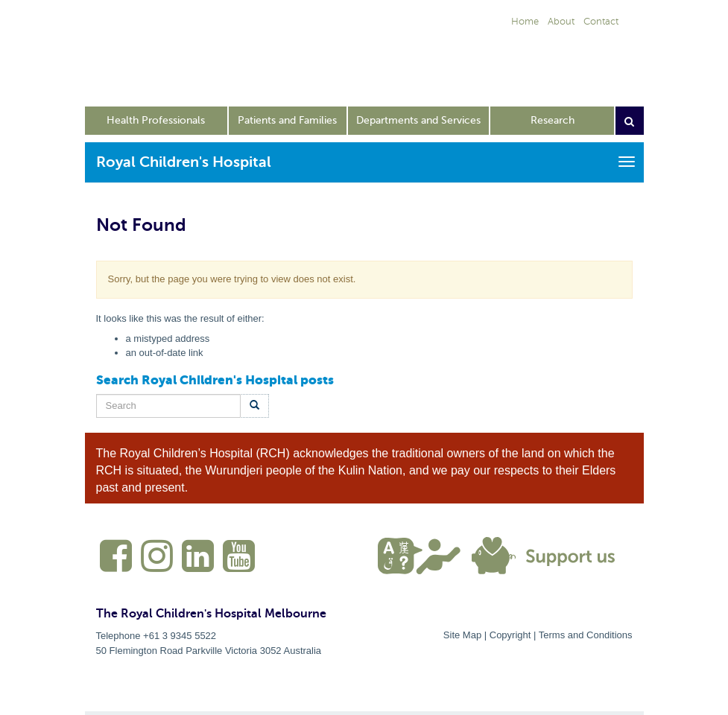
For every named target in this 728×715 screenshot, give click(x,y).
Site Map (462, 635)
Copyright (510, 635)
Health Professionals (156, 120)
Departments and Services (418, 120)
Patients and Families (287, 120)
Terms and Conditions (586, 635)
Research (553, 120)
